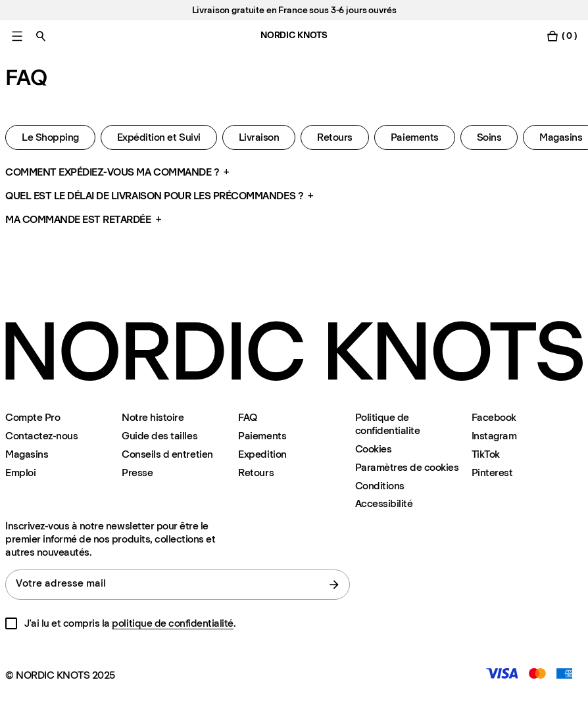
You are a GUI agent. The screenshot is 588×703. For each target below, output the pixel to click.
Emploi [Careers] (20, 473)
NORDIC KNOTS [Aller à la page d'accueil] (294, 35)
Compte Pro (33, 417)
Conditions (380, 486)
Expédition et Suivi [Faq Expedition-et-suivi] (159, 137)
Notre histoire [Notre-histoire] (153, 417)
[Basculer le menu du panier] (562, 36)
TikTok (486, 454)
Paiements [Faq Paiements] (415, 137)
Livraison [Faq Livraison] (259, 137)
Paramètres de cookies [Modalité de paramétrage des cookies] (407, 467)
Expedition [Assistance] (262, 454)
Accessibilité (384, 504)
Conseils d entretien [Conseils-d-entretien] (167, 454)
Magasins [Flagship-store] (27, 454)
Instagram (494, 436)
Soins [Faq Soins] (489, 137)
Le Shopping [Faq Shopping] (50, 137)
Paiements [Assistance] (262, 436)
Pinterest (492, 473)
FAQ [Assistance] (248, 417)
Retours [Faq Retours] (335, 137)
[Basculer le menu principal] (17, 36)
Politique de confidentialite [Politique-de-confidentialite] (388, 424)
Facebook (494, 417)
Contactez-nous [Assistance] (41, 436)
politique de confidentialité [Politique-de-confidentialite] (173, 623)
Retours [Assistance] (256, 473)
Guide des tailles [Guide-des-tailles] (159, 436)
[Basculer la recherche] (41, 36)
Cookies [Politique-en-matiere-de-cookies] (374, 449)
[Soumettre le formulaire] (334, 585)
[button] (294, 172)
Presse (137, 473)
